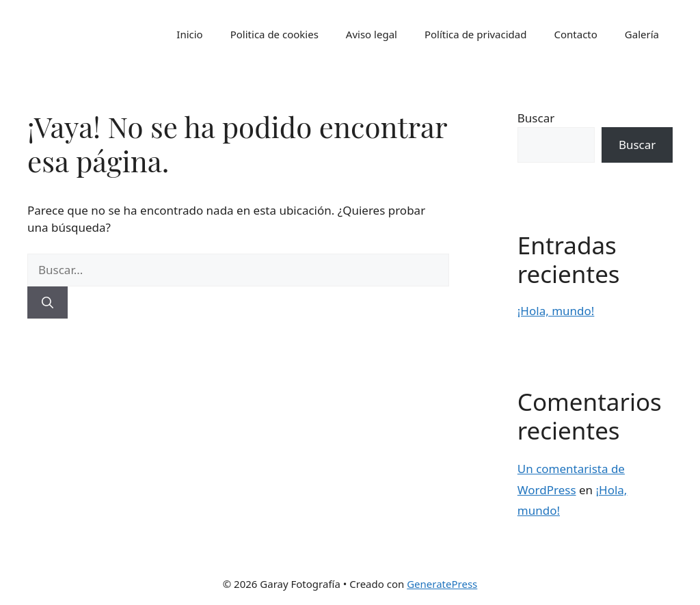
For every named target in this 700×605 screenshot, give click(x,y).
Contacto (575, 34)
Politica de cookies (274, 34)
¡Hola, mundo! (556, 311)
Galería (642, 34)
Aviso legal (372, 34)
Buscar (536, 118)
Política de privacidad (476, 34)
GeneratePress (442, 584)
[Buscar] (48, 303)
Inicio (189, 34)
